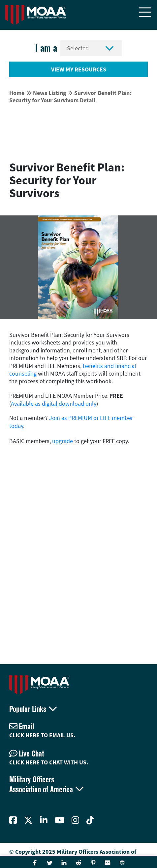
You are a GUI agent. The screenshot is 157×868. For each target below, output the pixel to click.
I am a (46, 48)
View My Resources (79, 69)
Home (17, 93)
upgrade (63, 441)
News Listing (50, 93)
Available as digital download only (54, 404)
